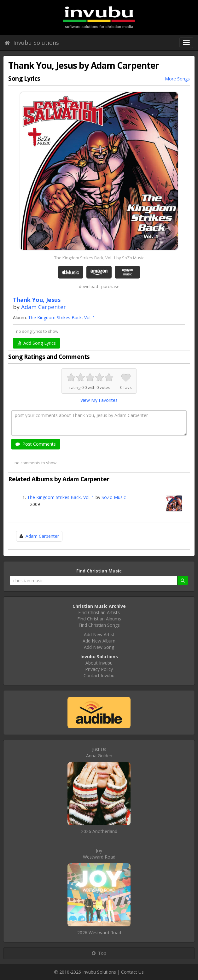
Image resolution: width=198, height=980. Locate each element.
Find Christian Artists (99, 612)
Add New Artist (99, 634)
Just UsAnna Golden (99, 752)
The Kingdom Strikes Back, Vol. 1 (62, 317)
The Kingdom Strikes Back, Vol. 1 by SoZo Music (99, 258)
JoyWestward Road (99, 854)
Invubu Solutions (32, 43)
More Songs (177, 79)
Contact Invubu (99, 675)
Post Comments (36, 444)
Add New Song (99, 647)
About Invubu (99, 663)
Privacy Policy (99, 669)
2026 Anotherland (99, 831)
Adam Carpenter (44, 307)
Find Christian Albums (99, 619)
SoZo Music (114, 497)
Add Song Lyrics (36, 343)
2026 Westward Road (99, 933)
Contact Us (132, 972)
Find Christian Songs (99, 625)
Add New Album (99, 641)
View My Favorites (99, 400)
